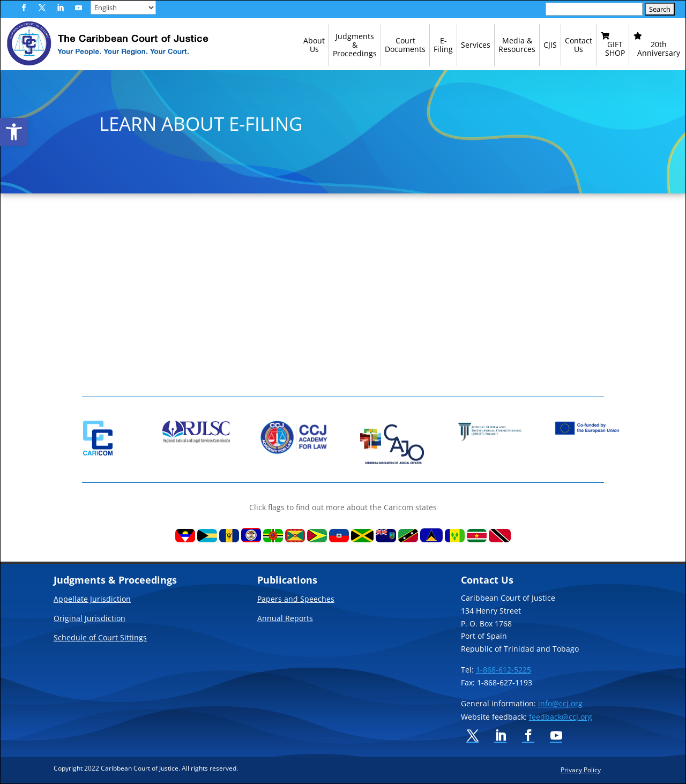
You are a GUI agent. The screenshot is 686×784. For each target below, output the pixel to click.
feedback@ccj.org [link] (561, 717)
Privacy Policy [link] (581, 770)
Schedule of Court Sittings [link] (100, 638)
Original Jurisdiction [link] (90, 619)
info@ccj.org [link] (560, 703)
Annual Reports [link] (285, 619)
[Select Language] (123, 8)
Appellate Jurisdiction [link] (92, 600)
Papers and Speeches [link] (296, 600)
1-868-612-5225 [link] (504, 670)
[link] (14, 132)
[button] (24, 8)
